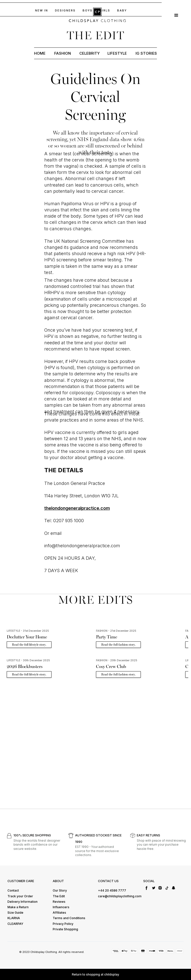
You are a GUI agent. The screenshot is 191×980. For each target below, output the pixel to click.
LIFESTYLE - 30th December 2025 (28, 660)
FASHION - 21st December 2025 (116, 631)
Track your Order (20, 896)
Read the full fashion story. (118, 645)
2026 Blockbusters (25, 666)
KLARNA (14, 918)
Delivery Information (23, 902)
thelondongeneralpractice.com (77, 508)
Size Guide (15, 913)
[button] (176, 15)
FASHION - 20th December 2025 (117, 660)
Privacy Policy (63, 924)
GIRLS (105, 10)
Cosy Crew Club (111, 666)
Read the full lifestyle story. (29, 645)
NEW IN (42, 10)
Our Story (60, 890)
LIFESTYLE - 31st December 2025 (28, 631)
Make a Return (18, 907)
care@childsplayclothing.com (120, 896)
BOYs (88, 10)
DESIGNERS (65, 10)
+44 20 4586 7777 (112, 890)
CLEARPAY (15, 924)
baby (122, 10)
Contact (13, 890)
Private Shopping (65, 929)
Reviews (59, 902)
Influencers (61, 907)
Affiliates (59, 913)
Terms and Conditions (69, 918)
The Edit (59, 896)
